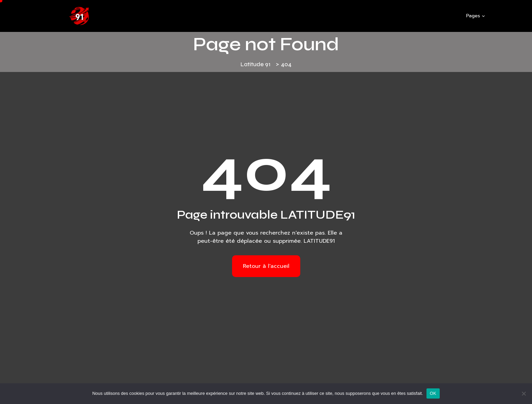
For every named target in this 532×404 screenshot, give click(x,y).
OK (433, 393)
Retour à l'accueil (266, 266)
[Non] (524, 393)
